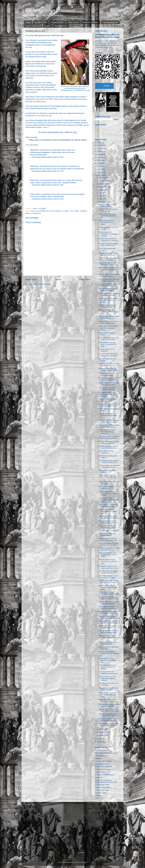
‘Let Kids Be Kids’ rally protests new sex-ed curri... (109, 673)
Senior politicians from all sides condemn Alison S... (109, 522)
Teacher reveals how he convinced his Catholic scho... (107, 561)
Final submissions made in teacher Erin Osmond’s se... (108, 216)
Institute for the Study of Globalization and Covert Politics (106, 781)
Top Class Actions (101, 793)
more (45, 127)
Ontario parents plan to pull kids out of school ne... (108, 254)
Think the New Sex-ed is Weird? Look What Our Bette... (108, 344)
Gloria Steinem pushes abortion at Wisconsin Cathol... (107, 222)
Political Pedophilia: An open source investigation (109, 603)
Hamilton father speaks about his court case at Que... (109, 705)
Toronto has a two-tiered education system (107, 627)
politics (28, 213)
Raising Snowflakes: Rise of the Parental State (108, 290)
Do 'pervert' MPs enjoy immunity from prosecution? (109, 593)
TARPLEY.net (100, 772)
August (102, 190)
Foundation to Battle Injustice (105, 775)
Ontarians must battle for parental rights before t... (108, 527)
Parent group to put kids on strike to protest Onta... (108, 506)
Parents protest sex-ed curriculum (107, 350)
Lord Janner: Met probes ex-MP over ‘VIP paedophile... (109, 622)
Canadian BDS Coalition (103, 761)
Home (28, 22)
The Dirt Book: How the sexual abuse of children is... (108, 415)
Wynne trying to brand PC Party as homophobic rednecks (108, 678)
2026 (99, 142)
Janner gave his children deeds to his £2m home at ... (109, 477)
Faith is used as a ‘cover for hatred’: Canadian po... (108, 643)
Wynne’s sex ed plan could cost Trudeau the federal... (109, 517)
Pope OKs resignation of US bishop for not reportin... (109, 577)
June (101, 196)
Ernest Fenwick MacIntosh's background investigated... (109, 355)
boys (48, 211)
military (77, 211)
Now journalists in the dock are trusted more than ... (108, 612)
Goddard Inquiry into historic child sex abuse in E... (109, 285)
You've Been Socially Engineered (106, 452)
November (103, 181)
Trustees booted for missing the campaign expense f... (109, 720)
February (103, 732)
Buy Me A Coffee (41, 22)
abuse (33, 211)
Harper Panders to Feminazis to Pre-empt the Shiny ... (109, 384)
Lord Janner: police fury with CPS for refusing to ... (109, 689)
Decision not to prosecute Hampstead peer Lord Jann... (108, 695)
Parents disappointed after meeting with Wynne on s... (109, 264)
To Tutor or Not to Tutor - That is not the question (109, 374)
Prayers (47, 26)
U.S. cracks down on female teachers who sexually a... (109, 544)
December (103, 178)
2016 (99, 172)
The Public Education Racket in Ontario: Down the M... (109, 461)
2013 (99, 742)
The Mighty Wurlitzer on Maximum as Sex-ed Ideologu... (107, 394)
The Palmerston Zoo (110, 22)
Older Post (85, 279)
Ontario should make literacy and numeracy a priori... (109, 582)
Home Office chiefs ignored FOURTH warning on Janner (108, 328)
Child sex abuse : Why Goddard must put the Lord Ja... (109, 637)
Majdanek (98, 758)
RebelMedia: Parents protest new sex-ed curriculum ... (109, 725)
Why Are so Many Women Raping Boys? (108, 205)
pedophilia (83, 211)
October (102, 184)
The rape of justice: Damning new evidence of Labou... (109, 437)
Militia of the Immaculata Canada (106, 753)
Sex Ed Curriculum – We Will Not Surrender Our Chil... (109, 379)
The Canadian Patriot (102, 764)
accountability (41, 211)
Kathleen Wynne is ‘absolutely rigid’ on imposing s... (109, 259)
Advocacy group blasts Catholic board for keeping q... (109, 654)
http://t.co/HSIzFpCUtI (38, 155)
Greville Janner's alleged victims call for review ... (108, 306)
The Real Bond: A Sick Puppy (109, 531)
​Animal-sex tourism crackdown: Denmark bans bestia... (109, 500)
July (101, 193)
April (101, 202)
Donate (107, 86)
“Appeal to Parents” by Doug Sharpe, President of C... (109, 421)
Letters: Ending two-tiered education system (108, 400)
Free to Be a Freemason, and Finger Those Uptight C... (109, 339)
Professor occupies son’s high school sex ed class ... (109, 549)
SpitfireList (99, 777)
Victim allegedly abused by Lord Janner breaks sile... (108, 608)
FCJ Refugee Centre (102, 785)
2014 (99, 739)
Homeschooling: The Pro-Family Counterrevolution (108, 369)
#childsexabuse (36, 152)
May (101, 199)
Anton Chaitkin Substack (103, 767)
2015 (99, 175)
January (102, 735)
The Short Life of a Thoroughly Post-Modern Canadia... (108, 234)
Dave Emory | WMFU (91, 22)
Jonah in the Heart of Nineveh (48, 10)
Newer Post (31, 279)
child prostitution (56, 211)
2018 (99, 166)
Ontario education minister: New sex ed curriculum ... (108, 700)
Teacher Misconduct (33, 26)
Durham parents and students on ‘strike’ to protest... (109, 275)
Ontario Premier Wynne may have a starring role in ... (109, 322)
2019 (99, 163)
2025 (99, 145)
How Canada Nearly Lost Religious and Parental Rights (108, 555)
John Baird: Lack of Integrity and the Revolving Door (108, 572)
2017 (99, 169)
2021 (99, 157)
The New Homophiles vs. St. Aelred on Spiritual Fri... (109, 364)
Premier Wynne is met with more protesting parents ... (109, 632)
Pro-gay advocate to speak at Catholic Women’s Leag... (109, 280)
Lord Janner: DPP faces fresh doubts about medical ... (109, 426)
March (102, 729)
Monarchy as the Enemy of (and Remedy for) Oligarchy (109, 617)
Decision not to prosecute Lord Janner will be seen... (109, 539)
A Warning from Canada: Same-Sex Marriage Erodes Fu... (107, 432)
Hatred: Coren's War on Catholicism (107, 487)
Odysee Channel (57, 22)
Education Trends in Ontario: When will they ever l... (109, 244)
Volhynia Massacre (102, 756)
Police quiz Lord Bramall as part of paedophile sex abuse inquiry (58, 140)
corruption (65, 211)
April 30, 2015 (58, 157)
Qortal (97, 798)
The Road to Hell (61, 26)
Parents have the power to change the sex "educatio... (109, 240)
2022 (99, 154)
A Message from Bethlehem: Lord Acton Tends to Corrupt (109, 300)
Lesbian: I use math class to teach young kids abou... (108, 447)
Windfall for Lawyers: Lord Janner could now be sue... (109, 567)
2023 (99, 151)
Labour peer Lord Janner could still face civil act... (108, 389)
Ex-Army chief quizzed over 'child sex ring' (58, 132)
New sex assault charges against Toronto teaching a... (108, 269)
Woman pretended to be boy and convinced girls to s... (109, 405)
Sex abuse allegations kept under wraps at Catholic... (109, 715)
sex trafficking (36, 213)
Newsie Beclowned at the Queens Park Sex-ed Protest (108, 667)
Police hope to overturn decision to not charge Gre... (107, 660)
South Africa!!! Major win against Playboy (107, 535)
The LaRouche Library (103, 769)
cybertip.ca (99, 796)
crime (72, 211)
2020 (99, 160)
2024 (99, 148)
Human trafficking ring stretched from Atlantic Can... (107, 511)
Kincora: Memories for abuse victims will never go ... (109, 442)
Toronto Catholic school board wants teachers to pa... (109, 466)
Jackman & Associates (103, 787)
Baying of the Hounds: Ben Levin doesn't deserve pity (109, 710)
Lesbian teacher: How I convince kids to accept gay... (108, 587)
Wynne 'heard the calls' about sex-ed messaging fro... (109, 317)
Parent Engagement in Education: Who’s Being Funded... (108, 493)
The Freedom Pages (102, 790)
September (103, 187)
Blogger (85, 862)
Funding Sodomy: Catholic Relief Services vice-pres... (109, 598)
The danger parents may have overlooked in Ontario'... (109, 294)
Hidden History (73, 22)
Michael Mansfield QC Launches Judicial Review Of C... (109, 312)
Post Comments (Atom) (43, 284)
